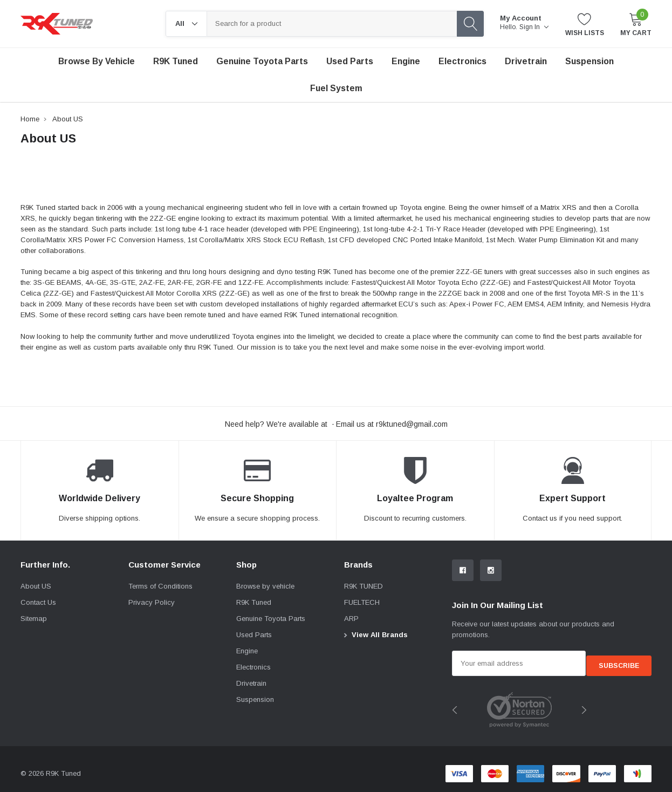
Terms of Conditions (160, 586)
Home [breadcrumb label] (30, 119)
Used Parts (350, 61)
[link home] (57, 24)
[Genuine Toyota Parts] (262, 62)
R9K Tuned (176, 61)
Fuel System (336, 88)
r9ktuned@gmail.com (412, 424)
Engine (406, 61)
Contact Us (38, 602)
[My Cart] (636, 24)
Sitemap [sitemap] (34, 619)
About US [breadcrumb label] (68, 119)
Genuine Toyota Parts (271, 619)
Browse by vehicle (97, 61)
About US (36, 586)
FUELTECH (362, 602)
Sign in (534, 27)
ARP (351, 619)
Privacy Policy (152, 602)
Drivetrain (526, 61)
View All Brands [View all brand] (380, 635)
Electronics (462, 61)
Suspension (589, 61)
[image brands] (519, 705)
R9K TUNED (364, 586)
